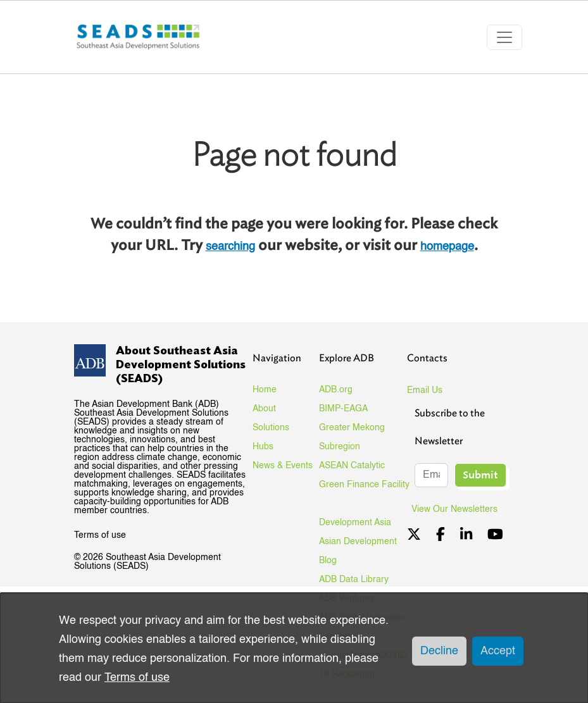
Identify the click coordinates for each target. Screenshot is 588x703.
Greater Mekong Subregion (352, 437)
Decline (439, 651)
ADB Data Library (354, 580)
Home (265, 390)
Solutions (271, 428)
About (264, 409)
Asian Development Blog (358, 551)
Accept (498, 651)
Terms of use (100, 535)
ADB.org (336, 390)
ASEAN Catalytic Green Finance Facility (364, 475)
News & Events (283, 466)
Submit (480, 475)
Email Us (425, 390)
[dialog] (294, 648)
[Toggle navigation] (504, 37)
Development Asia (355, 523)
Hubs (263, 447)
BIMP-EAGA (343, 409)
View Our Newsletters (459, 509)
